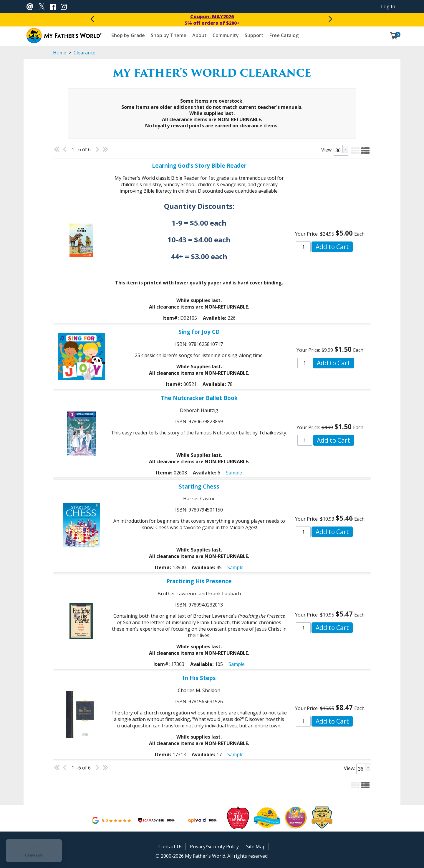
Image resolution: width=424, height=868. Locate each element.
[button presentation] (345, 149)
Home (60, 53)
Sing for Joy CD (199, 332)
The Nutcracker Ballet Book (199, 398)
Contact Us (170, 847)
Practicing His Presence (199, 581)
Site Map (256, 847)
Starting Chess (199, 486)
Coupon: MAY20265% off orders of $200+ (212, 20)
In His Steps (199, 678)
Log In (388, 6)
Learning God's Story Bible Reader (199, 165)
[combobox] (341, 150)
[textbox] (338, 150)
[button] (355, 150)
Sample (234, 473)
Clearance (84, 53)
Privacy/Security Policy (214, 847)
